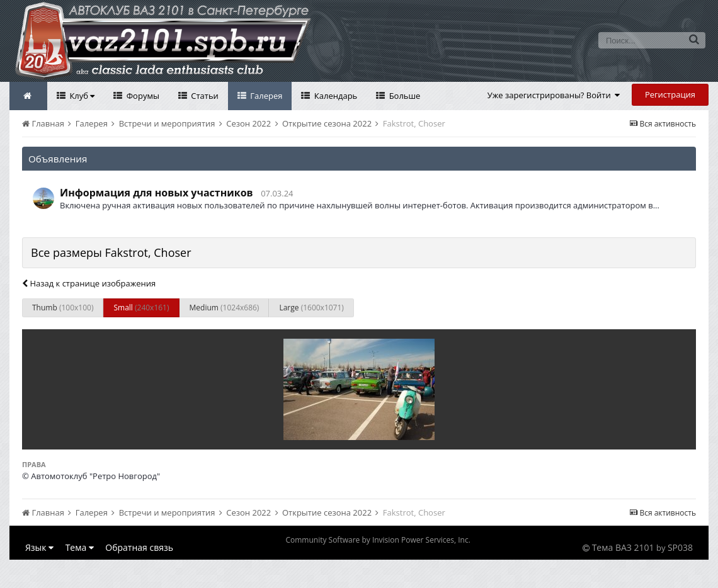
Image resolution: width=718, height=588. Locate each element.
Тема (80, 547)
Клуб (81, 96)
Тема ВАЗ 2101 (623, 547)
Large (311, 308)
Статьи (204, 96)
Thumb (63, 308)
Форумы (142, 96)
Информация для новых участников (157, 193)
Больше (403, 96)
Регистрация (670, 94)
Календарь (334, 96)
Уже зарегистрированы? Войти (554, 95)
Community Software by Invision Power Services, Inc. (378, 540)
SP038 (680, 547)
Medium (225, 308)
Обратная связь (139, 547)
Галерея (265, 96)
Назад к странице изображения (89, 283)
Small (141, 308)
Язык (39, 547)
